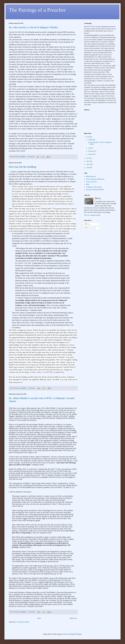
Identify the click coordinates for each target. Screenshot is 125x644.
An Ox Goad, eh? (91, 182)
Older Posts (73, 618)
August (91, 140)
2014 (88, 137)
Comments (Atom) (23, 622)
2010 (88, 168)
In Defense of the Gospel (94, 187)
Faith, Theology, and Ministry (95, 179)
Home (39, 618)
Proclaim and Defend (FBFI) (95, 190)
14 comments (31, 157)
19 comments (31, 388)
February (91, 151)
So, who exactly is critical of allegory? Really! (34, 27)
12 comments (31, 612)
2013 (88, 158)
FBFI (88, 184)
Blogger (79, 634)
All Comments (91, 228)
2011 (88, 164)
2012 (88, 161)
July (90, 148)
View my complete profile (92, 215)
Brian (99, 198)
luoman (66, 634)
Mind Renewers (91, 176)
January (91, 154)
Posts (88, 224)
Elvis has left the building (23, 167)
